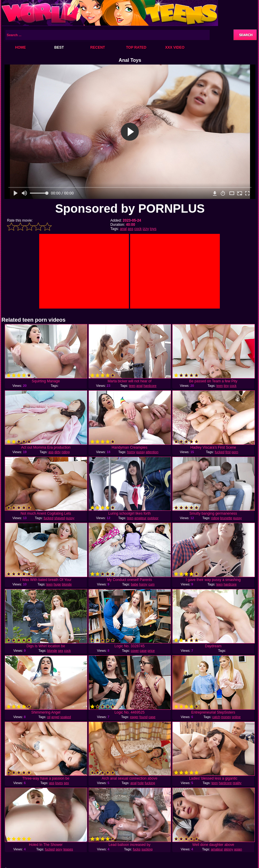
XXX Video (175, 47)
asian (238, 849)
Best (59, 47)
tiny (226, 386)
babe (135, 584)
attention (152, 452)
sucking (147, 849)
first (228, 452)
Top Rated (136, 47)
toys (153, 229)
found (144, 717)
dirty (58, 452)
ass (131, 229)
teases (68, 849)
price (151, 651)
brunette (226, 518)
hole (141, 783)
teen (132, 386)
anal (123, 229)
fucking (150, 783)
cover (135, 651)
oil (49, 717)
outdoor (153, 518)
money (226, 717)
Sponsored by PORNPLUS (130, 208)
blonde (67, 584)
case (143, 651)
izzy (146, 229)
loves (59, 783)
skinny (229, 849)
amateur (140, 518)
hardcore (150, 386)
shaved (59, 518)
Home (21, 47)
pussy (140, 452)
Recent (98, 47)
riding (66, 452)
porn (235, 452)
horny (131, 452)
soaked (66, 717)
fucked (220, 452)
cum (151, 584)
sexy (59, 849)
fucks (137, 849)
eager (134, 717)
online (236, 717)
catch (216, 717)
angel (55, 717)
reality (237, 783)
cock (138, 229)
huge (57, 584)
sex (61, 651)
